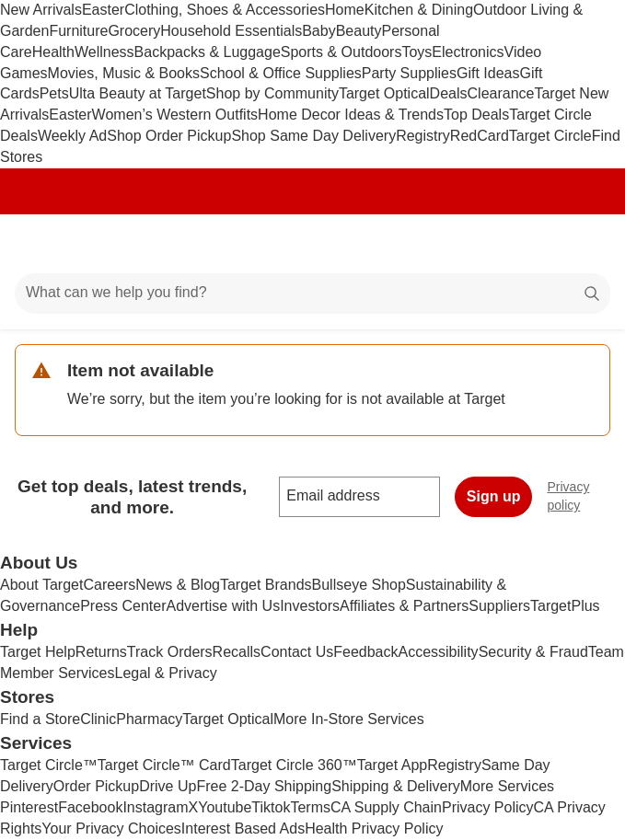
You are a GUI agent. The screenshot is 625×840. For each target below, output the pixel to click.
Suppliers (499, 606)
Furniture (78, 31)
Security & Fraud (533, 652)
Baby (318, 31)
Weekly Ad (72, 136)
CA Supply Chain (386, 807)
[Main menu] (39, 244)
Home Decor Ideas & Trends (351, 115)
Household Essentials (231, 31)
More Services (507, 786)
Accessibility (438, 652)
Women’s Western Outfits (175, 115)
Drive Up (168, 786)
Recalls (237, 652)
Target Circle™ (49, 765)
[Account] (538, 244)
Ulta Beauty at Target (138, 93)
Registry (423, 136)
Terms (310, 807)
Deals (449, 93)
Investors (310, 606)
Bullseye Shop (359, 585)
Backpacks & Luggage (208, 52)
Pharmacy (149, 719)
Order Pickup (96, 786)
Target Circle (550, 136)
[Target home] (313, 244)
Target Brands (266, 585)
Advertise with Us (224, 606)
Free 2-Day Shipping (264, 786)
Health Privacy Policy (374, 828)
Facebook (90, 807)
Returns (101, 652)
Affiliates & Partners (404, 606)
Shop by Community (272, 93)
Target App (393, 765)
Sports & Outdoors (341, 52)
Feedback (365, 652)
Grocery (134, 31)
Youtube (225, 807)
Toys (417, 52)
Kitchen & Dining (419, 10)
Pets (54, 93)
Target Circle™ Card (164, 765)
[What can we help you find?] (312, 293)
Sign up (494, 496)
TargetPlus (565, 606)
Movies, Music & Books (124, 73)
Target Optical (384, 93)
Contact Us (297, 652)
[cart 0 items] (586, 244)
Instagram (155, 807)
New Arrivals (41, 10)
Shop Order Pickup (169, 136)
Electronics (468, 52)
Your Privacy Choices (111, 828)
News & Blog (178, 585)
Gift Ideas (488, 73)
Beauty (359, 31)
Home (345, 10)
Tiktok (271, 807)
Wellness (104, 52)
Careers (109, 585)
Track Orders (170, 652)
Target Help (38, 652)
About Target (41, 585)
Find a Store (40, 719)
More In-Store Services (349, 719)
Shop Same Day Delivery (313, 136)
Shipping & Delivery (396, 786)
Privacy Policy (488, 807)
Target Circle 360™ (294, 765)
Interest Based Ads (243, 828)
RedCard (480, 136)
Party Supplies (409, 73)
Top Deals (476, 115)
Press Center (123, 606)
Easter (103, 10)
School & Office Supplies (281, 73)
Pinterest (29, 807)
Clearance (501, 93)
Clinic (98, 719)
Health (53, 52)
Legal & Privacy (165, 673)
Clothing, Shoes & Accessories (225, 10)
